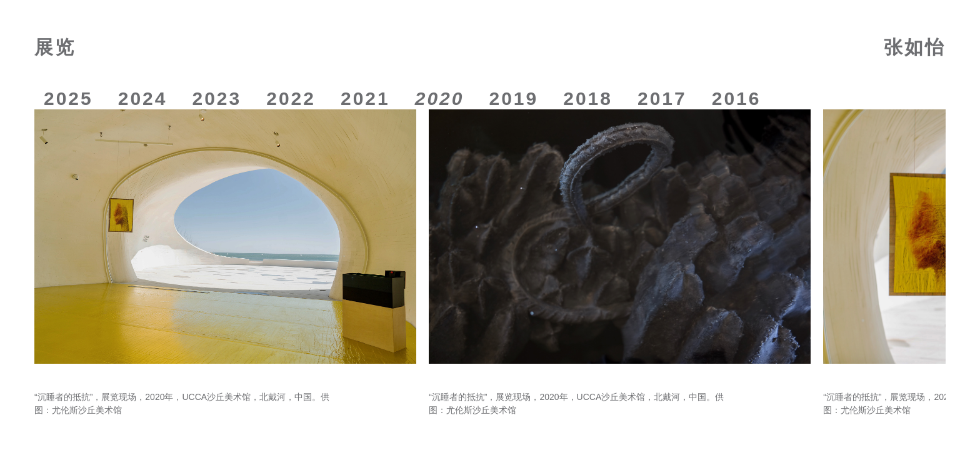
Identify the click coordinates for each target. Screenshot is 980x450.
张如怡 (915, 47)
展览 (55, 47)
